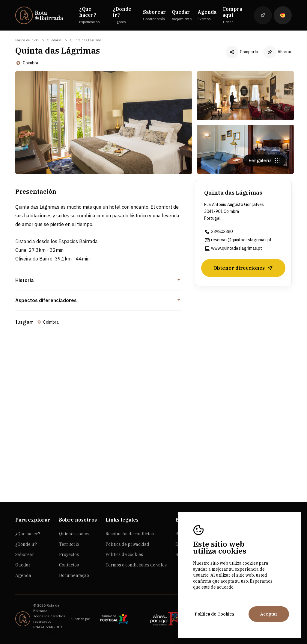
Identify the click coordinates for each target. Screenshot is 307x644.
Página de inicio (27, 40)
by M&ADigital (45, 632)
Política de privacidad (127, 544)
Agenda (23, 575)
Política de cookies (124, 554)
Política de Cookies (215, 614)
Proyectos (69, 554)
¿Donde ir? (26, 544)
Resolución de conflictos (130, 534)
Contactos (69, 565)
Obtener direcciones (243, 270)
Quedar (23, 565)
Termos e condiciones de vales (136, 565)
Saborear (25, 554)
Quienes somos (74, 534)
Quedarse (54, 40)
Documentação (74, 575)
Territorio (69, 544)
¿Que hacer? (28, 534)
